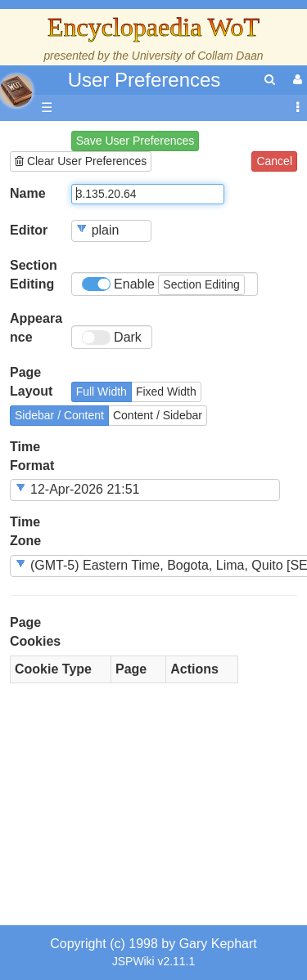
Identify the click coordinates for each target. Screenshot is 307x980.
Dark (112, 338)
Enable (163, 285)
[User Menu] (296, 80)
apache (16, 91)
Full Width (102, 392)
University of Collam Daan (198, 56)
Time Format (32, 456)
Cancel (274, 161)
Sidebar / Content (59, 415)
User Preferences (144, 80)
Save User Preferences (135, 141)
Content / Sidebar (158, 415)
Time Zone (25, 531)
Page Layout (31, 382)
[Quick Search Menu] (270, 80)
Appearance (36, 328)
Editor (29, 230)
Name (28, 193)
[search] (270, 80)
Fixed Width (166, 392)
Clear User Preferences (81, 161)
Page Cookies (35, 632)
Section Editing (34, 275)
